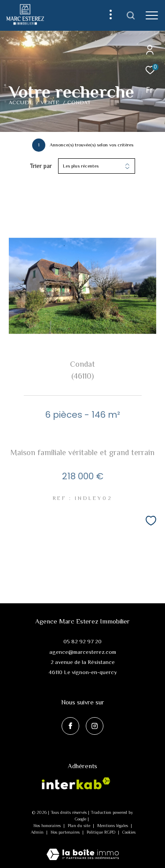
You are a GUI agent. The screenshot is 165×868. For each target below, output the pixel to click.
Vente (50, 102)
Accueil (21, 102)
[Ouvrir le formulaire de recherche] (131, 15)
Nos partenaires (66, 832)
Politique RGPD (101, 832)
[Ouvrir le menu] (152, 15)
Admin (38, 832)
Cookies (129, 832)
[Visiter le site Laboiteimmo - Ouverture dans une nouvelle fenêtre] (83, 848)
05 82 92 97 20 (82, 641)
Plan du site (80, 826)
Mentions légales (113, 826)
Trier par (41, 166)
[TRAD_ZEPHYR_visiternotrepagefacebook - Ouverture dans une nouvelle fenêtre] (70, 726)
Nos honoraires (48, 826)
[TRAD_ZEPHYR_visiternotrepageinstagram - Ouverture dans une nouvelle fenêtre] (95, 726)
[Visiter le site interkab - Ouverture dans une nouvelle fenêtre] (76, 783)
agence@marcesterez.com (83, 652)
